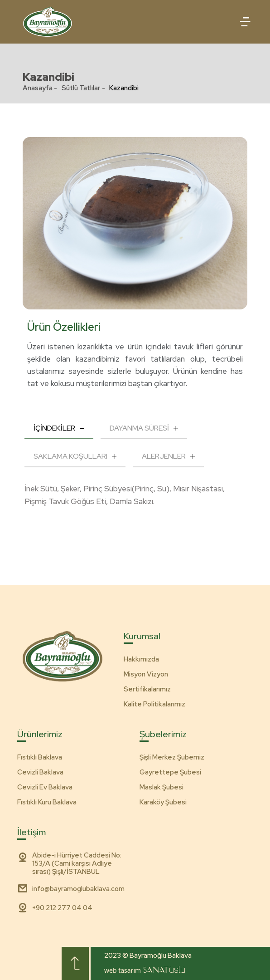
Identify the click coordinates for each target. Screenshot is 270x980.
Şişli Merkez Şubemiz (172, 757)
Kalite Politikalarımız (154, 704)
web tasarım (145, 970)
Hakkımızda (141, 659)
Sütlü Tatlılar (81, 88)
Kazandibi (124, 88)
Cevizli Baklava (40, 772)
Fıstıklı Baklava (40, 757)
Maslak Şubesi (162, 787)
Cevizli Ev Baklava (45, 787)
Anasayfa (38, 88)
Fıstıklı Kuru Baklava (47, 802)
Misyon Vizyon (146, 674)
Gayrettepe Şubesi (170, 772)
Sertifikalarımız (147, 689)
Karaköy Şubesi (163, 802)
